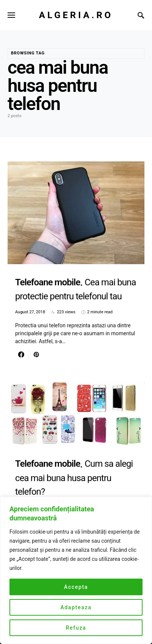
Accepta (76, 587)
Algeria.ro (76, 15)
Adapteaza (76, 607)
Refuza (76, 628)
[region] (76, 570)
